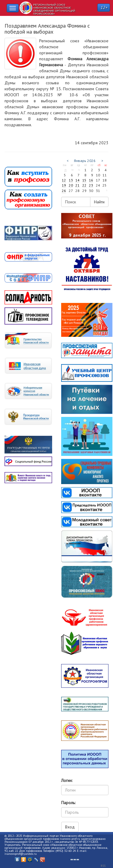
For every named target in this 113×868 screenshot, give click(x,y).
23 (91, 185)
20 (71, 185)
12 (64, 180)
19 (64, 185)
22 (84, 185)
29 (65, 170)
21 (77, 185)
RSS (103, 866)
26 (64, 191)
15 (84, 180)
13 (71, 180)
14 (77, 180)
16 (91, 180)
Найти (99, 202)
